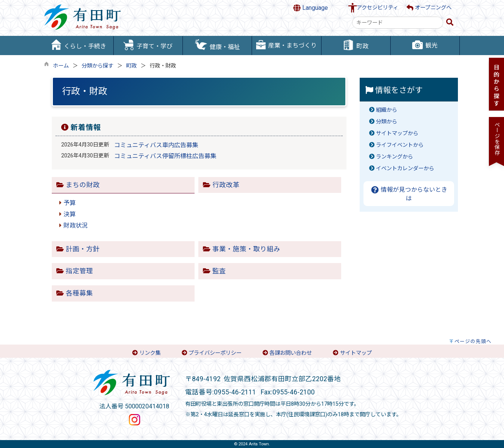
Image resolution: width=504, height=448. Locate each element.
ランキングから (394, 157)
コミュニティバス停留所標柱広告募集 (165, 156)
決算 (70, 214)
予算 (70, 203)
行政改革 (226, 185)
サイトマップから (397, 133)
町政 (131, 66)
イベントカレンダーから (405, 169)
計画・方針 (83, 249)
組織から (387, 110)
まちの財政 (83, 185)
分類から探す (97, 66)
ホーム (61, 66)
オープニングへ (429, 8)
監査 (219, 271)
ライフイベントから (400, 145)
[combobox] (398, 23)
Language (311, 8)
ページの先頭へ (473, 341)
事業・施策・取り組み (246, 249)
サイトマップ (356, 353)
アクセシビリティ (377, 8)
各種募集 (79, 293)
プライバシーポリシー (215, 353)
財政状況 (76, 226)
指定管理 (79, 271)
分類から (387, 122)
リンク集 (150, 353)
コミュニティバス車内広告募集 (156, 145)
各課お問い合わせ (291, 353)
